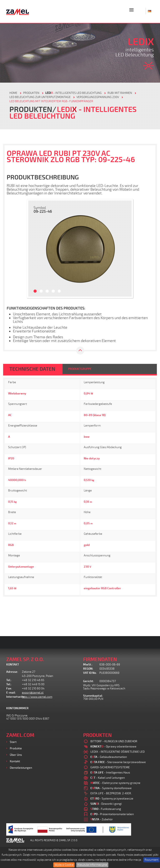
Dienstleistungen (21, 768)
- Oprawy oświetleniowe (113, 747)
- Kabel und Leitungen (108, 778)
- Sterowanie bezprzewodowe (118, 762)
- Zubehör (102, 819)
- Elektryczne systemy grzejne (115, 783)
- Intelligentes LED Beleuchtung (73, 93)
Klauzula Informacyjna (92, 865)
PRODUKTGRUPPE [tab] (80, 369)
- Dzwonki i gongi (106, 804)
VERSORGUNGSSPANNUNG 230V (98, 97)
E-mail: (11, 693)
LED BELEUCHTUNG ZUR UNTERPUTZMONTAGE (40, 97)
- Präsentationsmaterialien (112, 814)
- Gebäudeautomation (109, 757)
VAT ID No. (90, 673)
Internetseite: (14, 697)
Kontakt (15, 761)
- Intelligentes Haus (110, 773)
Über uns (16, 755)
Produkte (16, 748)
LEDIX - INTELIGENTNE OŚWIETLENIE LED (117, 752)
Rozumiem (151, 860)
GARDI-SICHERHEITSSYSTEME (110, 767)
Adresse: (12, 672)
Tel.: (9, 680)
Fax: (9, 688)
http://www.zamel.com (37, 697)
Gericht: (89, 681)
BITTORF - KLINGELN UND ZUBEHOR (114, 741)
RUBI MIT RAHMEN (120, 93)
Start (13, 742)
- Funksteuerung (106, 809)
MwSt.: (88, 665)
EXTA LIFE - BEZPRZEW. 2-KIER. (111, 793)
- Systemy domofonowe (111, 788)
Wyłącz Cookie (64, 865)
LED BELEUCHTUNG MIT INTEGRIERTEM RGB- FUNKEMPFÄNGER (51, 101)
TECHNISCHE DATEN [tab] (32, 369)
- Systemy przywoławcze (112, 799)
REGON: (88, 669)
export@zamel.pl (33, 693)
